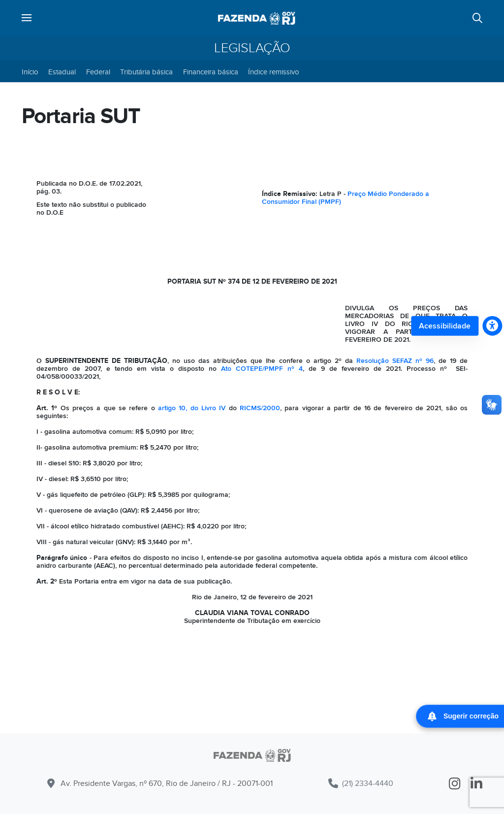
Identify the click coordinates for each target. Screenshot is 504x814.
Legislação (252, 48)
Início (30, 72)
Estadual (62, 72)
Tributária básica (146, 72)
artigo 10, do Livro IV (192, 408)
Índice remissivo (274, 72)
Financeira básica (211, 72)
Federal (98, 72)
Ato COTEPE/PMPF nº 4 (262, 369)
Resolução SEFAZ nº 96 (395, 361)
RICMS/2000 (260, 408)
